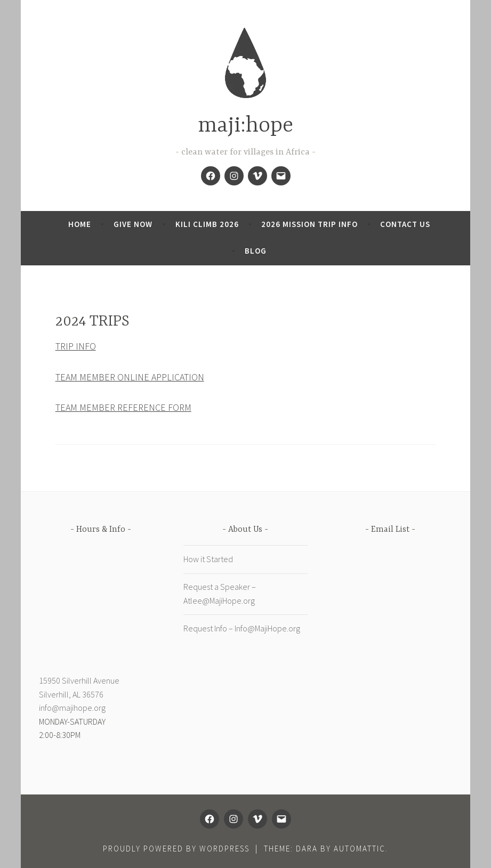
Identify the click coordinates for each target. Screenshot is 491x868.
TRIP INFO (76, 346)
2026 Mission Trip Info (309, 224)
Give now (133, 224)
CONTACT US (405, 224)
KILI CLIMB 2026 (207, 224)
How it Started (208, 559)
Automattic (360, 849)
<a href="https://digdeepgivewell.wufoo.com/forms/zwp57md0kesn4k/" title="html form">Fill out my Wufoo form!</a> (391, 652)
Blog (256, 251)
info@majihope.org (72, 708)
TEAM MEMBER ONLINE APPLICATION (130, 377)
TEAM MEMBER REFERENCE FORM (123, 407)
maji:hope (245, 126)
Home (80, 224)
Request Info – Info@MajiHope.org (242, 628)
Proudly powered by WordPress (176, 849)
